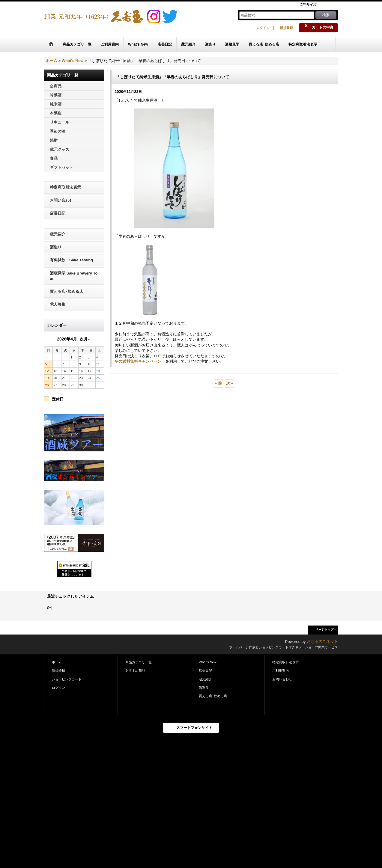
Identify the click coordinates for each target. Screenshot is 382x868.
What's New (208, 662)
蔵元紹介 (58, 234)
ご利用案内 (281, 670)
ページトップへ (326, 630)
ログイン (263, 28)
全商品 (56, 86)
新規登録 (286, 28)
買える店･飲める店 (66, 291)
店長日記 (58, 213)
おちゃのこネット (322, 642)
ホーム (57, 662)
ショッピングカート (67, 679)
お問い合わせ (61, 200)
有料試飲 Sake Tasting (71, 260)
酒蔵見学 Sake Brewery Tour (74, 276)
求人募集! (58, 304)
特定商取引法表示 (65, 187)
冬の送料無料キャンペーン (138, 361)
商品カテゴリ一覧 (139, 662)
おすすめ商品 (135, 670)
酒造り (56, 247)
